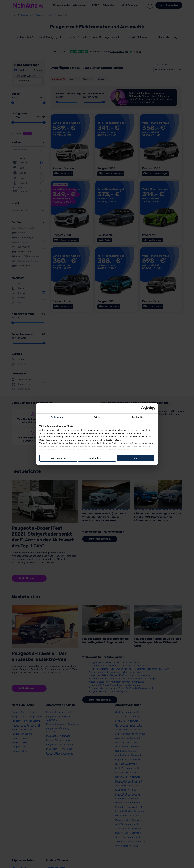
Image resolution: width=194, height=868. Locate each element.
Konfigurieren (97, 458)
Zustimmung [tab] (57, 417)
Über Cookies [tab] (137, 417)
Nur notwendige (58, 458)
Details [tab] (97, 417)
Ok (136, 458)
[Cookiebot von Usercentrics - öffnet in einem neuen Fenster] (143, 408)
